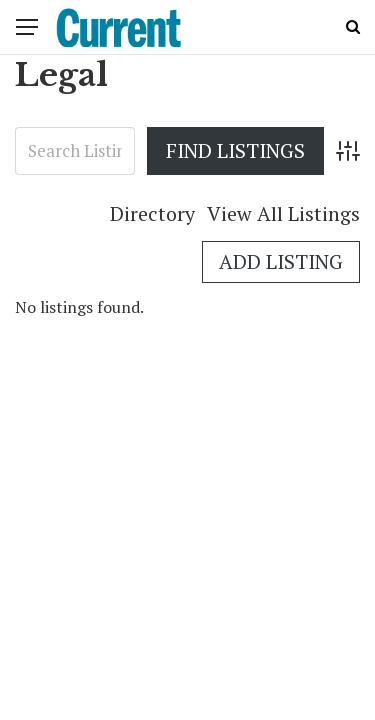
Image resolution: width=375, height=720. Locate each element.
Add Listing (281, 261)
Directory (152, 213)
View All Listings (283, 213)
